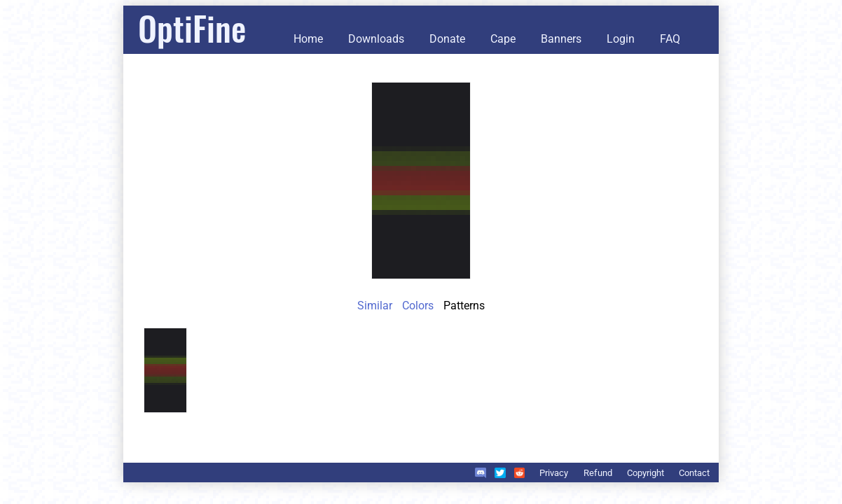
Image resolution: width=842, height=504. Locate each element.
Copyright (646, 473)
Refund (598, 473)
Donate (447, 39)
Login (621, 39)
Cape (503, 39)
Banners (561, 39)
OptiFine (192, 28)
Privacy (554, 473)
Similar (375, 306)
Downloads (376, 39)
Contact (694, 473)
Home (308, 39)
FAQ (670, 39)
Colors (418, 306)
